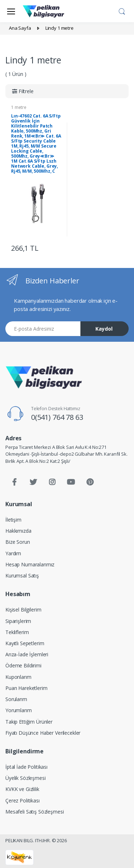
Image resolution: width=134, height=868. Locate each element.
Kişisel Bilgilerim (23, 610)
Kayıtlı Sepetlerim (25, 643)
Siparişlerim (18, 621)
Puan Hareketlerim (26, 688)
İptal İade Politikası (26, 767)
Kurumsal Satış (22, 576)
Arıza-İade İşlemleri (27, 654)
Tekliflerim (17, 632)
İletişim (13, 520)
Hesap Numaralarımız (30, 564)
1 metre (19, 107)
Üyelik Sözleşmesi (26, 778)
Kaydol (104, 329)
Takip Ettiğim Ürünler (29, 722)
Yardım (13, 553)
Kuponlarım (18, 677)
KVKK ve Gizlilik (22, 789)
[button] (122, 10)
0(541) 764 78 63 (57, 417)
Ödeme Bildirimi (23, 665)
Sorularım (16, 699)
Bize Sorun (18, 542)
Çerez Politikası (23, 800)
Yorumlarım (19, 710)
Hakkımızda (18, 531)
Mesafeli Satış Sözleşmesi (34, 812)
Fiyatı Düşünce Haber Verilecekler (43, 733)
